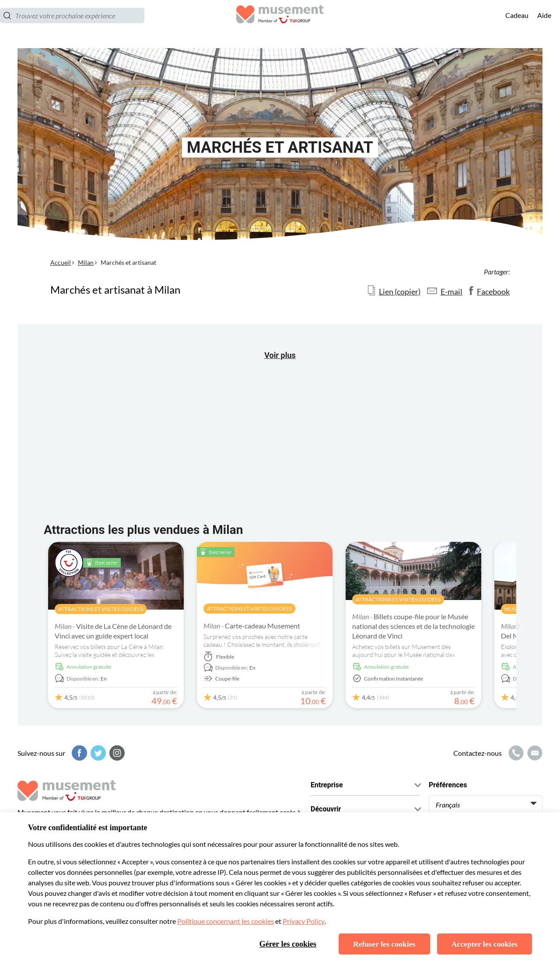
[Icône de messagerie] (534, 753)
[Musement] (280, 24)
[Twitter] (97, 753)
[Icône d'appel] (515, 753)
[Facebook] (78, 753)
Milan (86, 262)
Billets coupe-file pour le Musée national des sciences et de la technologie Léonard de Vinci (413, 626)
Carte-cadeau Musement (252, 626)
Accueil (61, 262)
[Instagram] (116, 753)
